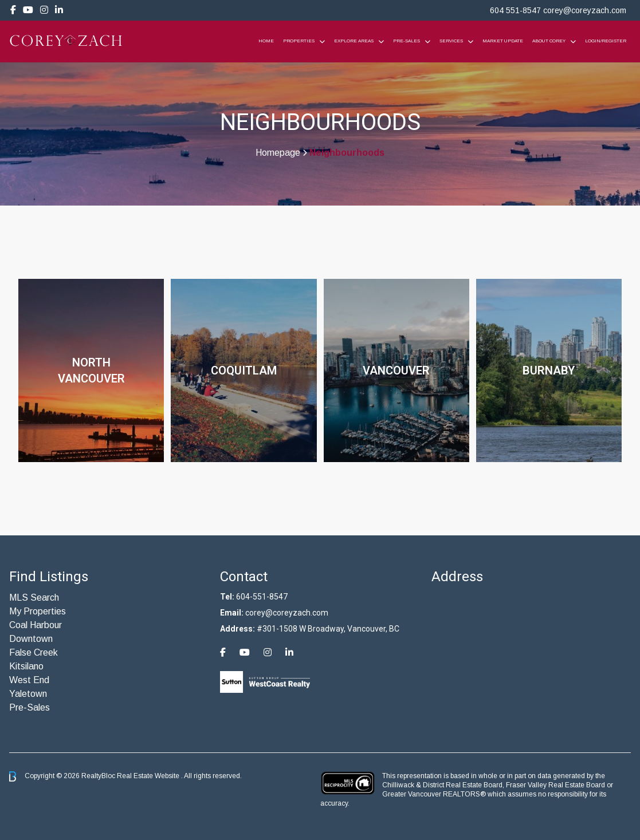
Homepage (278, 153)
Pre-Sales (407, 41)
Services (451, 41)
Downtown (31, 639)
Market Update (503, 41)
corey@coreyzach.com (585, 10)
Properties (299, 41)
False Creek (34, 652)
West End (29, 680)
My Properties (38, 611)
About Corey (549, 41)
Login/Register (606, 41)
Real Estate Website (149, 776)
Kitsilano (26, 666)
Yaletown (28, 694)
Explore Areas (354, 41)
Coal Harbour (36, 625)
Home (266, 41)
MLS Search (34, 598)
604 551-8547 (515, 10)
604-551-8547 (262, 597)
